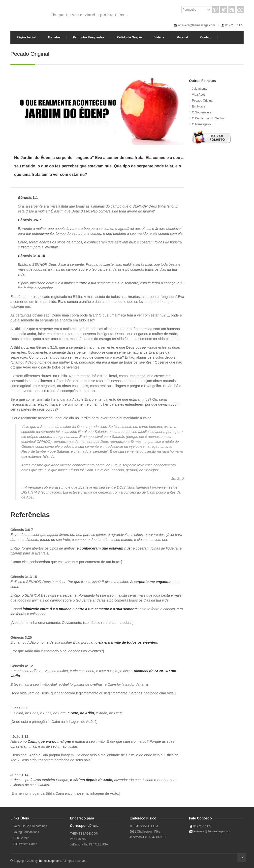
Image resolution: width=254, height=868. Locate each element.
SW (232, 10)
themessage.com (50, 861)
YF (224, 10)
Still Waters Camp (25, 844)
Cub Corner (21, 838)
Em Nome (199, 106)
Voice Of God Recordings (30, 826)
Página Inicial (26, 37)
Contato (206, 37)
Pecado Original (203, 101)
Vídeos (159, 37)
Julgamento (200, 89)
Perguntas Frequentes (89, 37)
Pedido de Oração (129, 37)
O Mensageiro (201, 124)
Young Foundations (26, 832)
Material (182, 37)
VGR (216, 10)
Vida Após (199, 95)
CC (240, 10)
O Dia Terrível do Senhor (208, 118)
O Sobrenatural (202, 112)
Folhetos (54, 37)
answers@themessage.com (196, 25)
